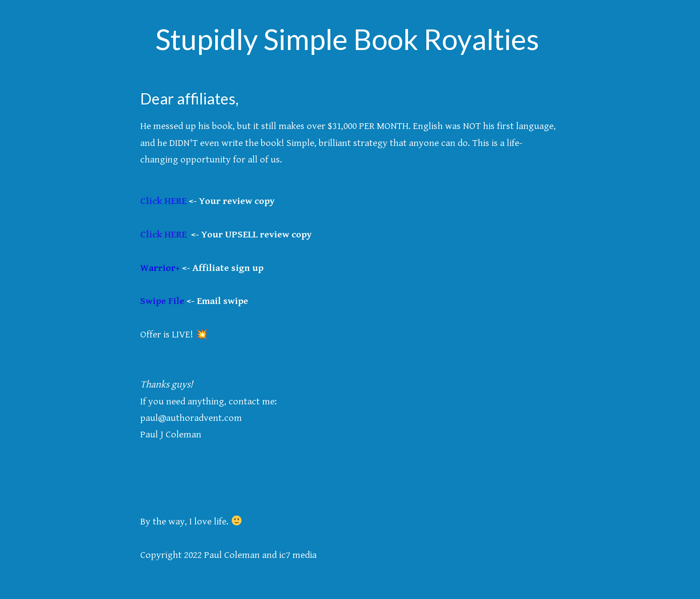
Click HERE (163, 201)
